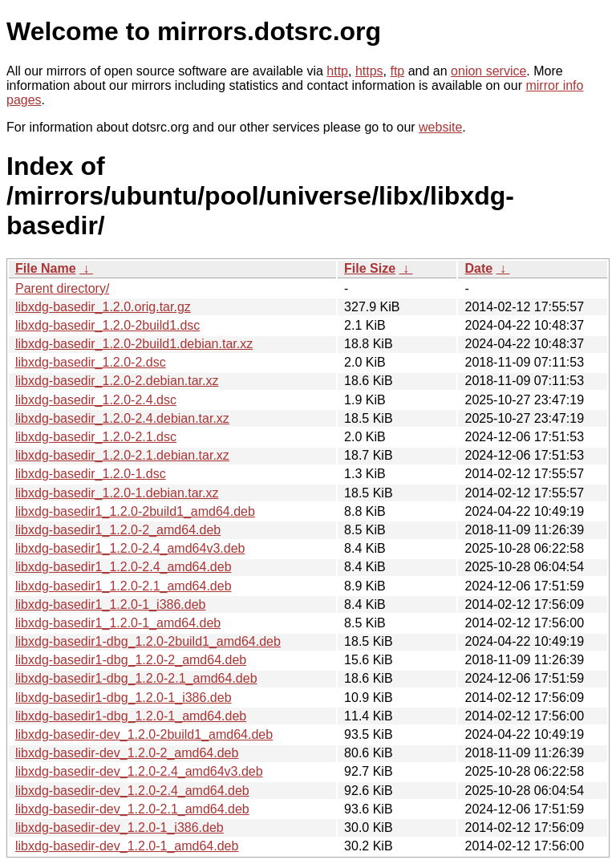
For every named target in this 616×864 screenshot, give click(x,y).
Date (478, 268)
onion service (488, 71)
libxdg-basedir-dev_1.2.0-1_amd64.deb (127, 846)
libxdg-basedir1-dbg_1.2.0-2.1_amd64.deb (136, 678)
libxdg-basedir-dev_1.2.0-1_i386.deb (120, 827)
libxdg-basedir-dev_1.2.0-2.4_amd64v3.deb (139, 771)
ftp (397, 71)
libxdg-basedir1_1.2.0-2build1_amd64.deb (135, 511)
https (369, 71)
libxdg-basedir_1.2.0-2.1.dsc (96, 437)
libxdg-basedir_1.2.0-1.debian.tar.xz (117, 493)
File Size (370, 268)
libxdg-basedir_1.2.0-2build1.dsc (107, 325)
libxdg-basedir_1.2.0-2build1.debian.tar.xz (134, 344)
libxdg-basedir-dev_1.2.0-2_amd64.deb (127, 753)
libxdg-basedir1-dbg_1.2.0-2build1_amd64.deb (148, 641)
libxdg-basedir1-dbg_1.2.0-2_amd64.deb (131, 660)
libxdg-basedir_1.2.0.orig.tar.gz (103, 307)
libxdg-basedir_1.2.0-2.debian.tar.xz (117, 381)
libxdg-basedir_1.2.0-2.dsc (91, 362)
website (440, 127)
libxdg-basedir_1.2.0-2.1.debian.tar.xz (122, 455)
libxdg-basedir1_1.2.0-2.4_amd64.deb (124, 567)
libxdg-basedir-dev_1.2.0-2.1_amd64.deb (132, 809)
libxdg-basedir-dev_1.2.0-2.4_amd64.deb (132, 791)
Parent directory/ (62, 288)
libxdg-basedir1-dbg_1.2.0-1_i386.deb (124, 698)
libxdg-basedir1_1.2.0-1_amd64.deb (118, 623)
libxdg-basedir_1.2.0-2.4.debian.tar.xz (122, 418)
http (337, 71)
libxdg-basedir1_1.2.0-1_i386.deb (111, 604)
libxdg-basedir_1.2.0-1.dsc (91, 474)
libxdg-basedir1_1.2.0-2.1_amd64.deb (124, 586)
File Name (46, 268)
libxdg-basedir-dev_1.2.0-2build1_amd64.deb (144, 734)
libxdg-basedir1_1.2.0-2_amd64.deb (118, 530)
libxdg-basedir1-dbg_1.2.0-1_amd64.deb (131, 716)
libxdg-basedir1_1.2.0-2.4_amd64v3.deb (130, 548)
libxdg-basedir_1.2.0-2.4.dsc (96, 400)
